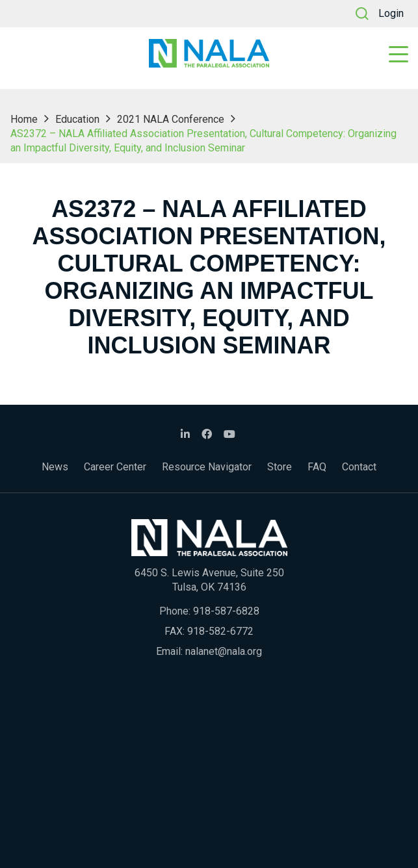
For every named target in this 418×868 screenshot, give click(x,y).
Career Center (115, 467)
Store (280, 467)
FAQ (317, 467)
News (55, 467)
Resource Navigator (207, 467)
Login (391, 13)
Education (77, 119)
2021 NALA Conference (171, 119)
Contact (359, 467)
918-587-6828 (226, 611)
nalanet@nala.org (224, 651)
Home (24, 119)
